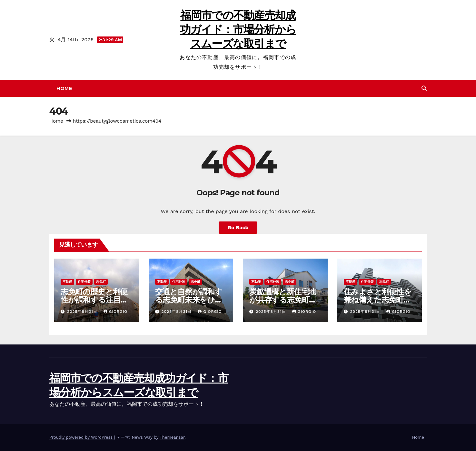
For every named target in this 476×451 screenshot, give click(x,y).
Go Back (238, 227)
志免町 (101, 282)
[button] (424, 88)
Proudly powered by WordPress (82, 437)
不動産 (67, 282)
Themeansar (172, 437)
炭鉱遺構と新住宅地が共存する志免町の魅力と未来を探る (283, 300)
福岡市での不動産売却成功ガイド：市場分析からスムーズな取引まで (238, 29)
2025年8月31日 (83, 312)
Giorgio (116, 312)
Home (64, 88)
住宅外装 (84, 282)
